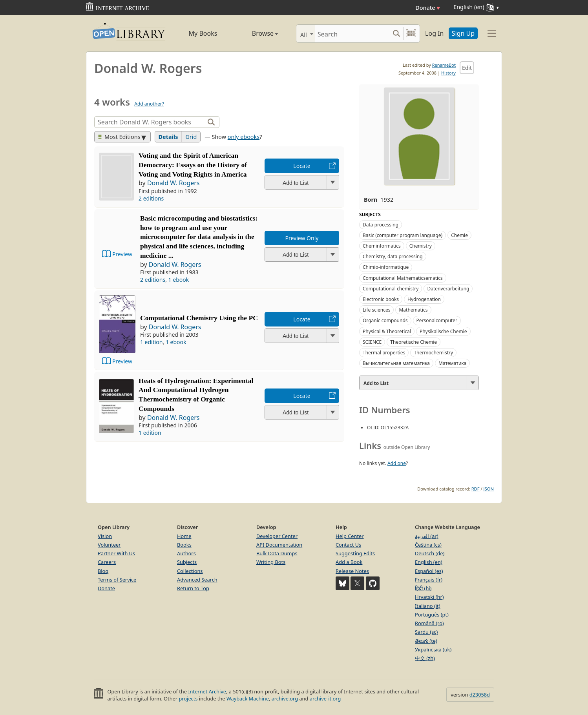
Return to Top (193, 588)
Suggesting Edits (355, 553)
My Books (203, 33)
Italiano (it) (428, 606)
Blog (103, 571)
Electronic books (381, 299)
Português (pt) (432, 615)
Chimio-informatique (386, 267)
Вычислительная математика (396, 363)
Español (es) (429, 571)
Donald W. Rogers (173, 183)
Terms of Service (117, 580)
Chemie (459, 235)
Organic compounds (385, 320)
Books (184, 545)
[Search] (352, 34)
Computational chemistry (391, 289)
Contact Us (348, 545)
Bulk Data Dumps (277, 553)
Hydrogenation (424, 299)
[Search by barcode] (411, 34)
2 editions (151, 198)
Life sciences (376, 310)
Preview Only (302, 238)
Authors (186, 553)
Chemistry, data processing (393, 256)
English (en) (429, 562)
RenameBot (444, 65)
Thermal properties (384, 353)
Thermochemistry (433, 353)
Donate (428, 8)
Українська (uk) (433, 649)
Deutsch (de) (430, 553)
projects (188, 699)
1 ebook (179, 280)
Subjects (187, 562)
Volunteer (109, 545)
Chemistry (421, 246)
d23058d (480, 695)
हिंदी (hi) (423, 588)
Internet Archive (207, 691)
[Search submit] (396, 34)
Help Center (350, 536)
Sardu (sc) (426, 632)
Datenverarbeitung (448, 289)
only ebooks (244, 137)
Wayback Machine (248, 699)
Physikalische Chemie (443, 331)
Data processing (381, 225)
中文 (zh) (425, 658)
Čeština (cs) (428, 545)
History (448, 73)
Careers (107, 562)
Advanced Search (197, 580)
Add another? (149, 104)
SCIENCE (372, 342)
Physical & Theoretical (387, 331)
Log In (434, 33)
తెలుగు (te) (426, 641)
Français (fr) (429, 580)
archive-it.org (325, 699)
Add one (397, 463)
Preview (122, 254)
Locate (302, 166)
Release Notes (352, 571)
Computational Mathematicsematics (403, 278)
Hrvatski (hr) (429, 597)
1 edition (152, 342)
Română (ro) (429, 623)
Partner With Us (116, 553)
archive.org (285, 699)
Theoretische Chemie (414, 342)
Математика (452, 363)
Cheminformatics (382, 246)
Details (168, 137)
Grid (191, 137)
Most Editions (119, 137)
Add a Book (349, 562)
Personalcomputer (437, 320)
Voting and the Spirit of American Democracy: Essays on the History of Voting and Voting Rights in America (193, 165)
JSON (489, 489)
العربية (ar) (426, 536)
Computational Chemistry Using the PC (199, 318)
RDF (476, 489)
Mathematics (413, 310)
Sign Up (463, 33)
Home (184, 536)
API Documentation (279, 545)
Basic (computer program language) (403, 235)
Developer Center (277, 536)
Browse (256, 33)
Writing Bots (271, 562)
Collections (190, 571)
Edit (467, 68)
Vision (105, 536)
